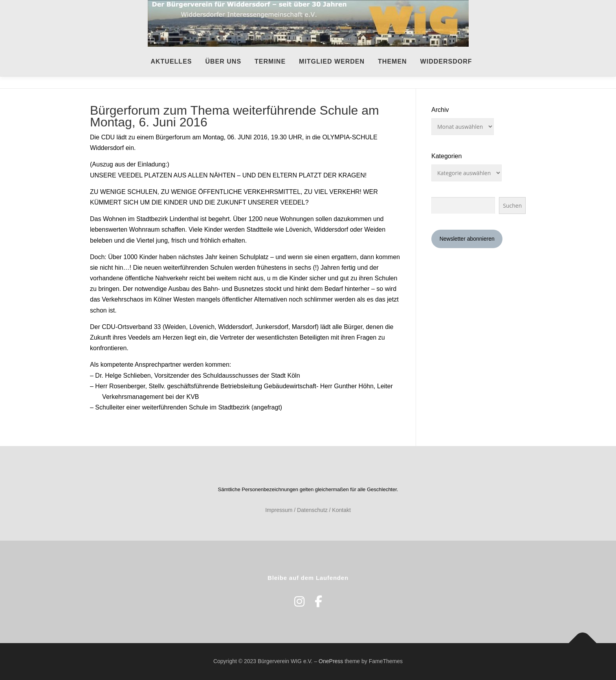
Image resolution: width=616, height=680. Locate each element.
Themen (392, 61)
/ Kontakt (340, 510)
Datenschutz (312, 510)
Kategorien (446, 156)
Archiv (440, 110)
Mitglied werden (332, 61)
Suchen (512, 206)
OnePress (331, 661)
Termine (270, 61)
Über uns (223, 61)
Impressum (279, 510)
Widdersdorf (446, 61)
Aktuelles (171, 61)
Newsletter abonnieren (467, 239)
